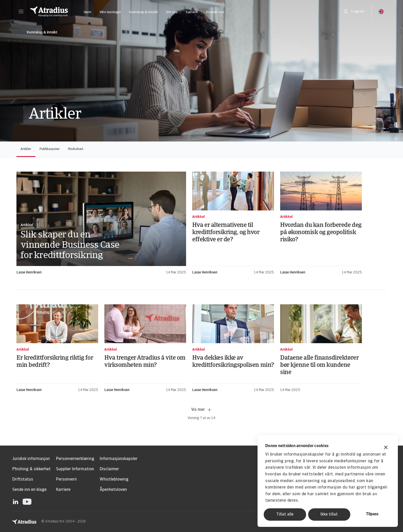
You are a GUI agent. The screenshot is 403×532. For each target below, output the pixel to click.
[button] (21, 12)
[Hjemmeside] (49, 12)
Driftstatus (23, 480)
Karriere (192, 12)
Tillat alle (285, 515)
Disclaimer (109, 469)
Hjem (88, 12)
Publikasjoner (50, 149)
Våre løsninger (110, 12)
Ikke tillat (329, 515)
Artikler (26, 149)
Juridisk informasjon (31, 459)
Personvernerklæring (75, 459)
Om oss (172, 12)
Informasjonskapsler (119, 459)
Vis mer (202, 410)
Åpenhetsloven (113, 490)
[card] (101, 223)
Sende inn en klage (29, 490)
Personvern (66, 480)
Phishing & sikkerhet (31, 469)
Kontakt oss (215, 12)
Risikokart (76, 149)
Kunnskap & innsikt (144, 12)
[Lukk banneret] (386, 448)
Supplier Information (75, 469)
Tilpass (372, 514)
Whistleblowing (114, 480)
